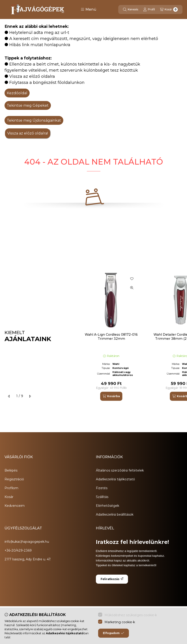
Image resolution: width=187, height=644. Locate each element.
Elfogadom (114, 633)
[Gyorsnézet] (132, 288)
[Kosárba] (111, 396)
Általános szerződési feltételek (120, 470)
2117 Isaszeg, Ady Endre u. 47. (28, 559)
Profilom (11, 488)
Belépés (11, 470)
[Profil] (149, 9)
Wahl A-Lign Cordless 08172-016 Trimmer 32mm (111, 337)
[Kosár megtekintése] (169, 9)
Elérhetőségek (108, 506)
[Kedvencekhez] (132, 279)
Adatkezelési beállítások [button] (115, 514)
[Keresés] (131, 9)
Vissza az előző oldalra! (28, 133)
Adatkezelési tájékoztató (115, 479)
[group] (131, 336)
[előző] (9, 396)
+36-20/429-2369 (18, 550)
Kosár (9, 497)
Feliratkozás (112, 579)
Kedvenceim (15, 506)
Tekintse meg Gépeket (28, 105)
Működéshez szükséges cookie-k (131, 615)
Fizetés (102, 488)
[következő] (30, 396)
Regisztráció (14, 479)
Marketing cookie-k (120, 622)
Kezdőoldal (17, 93)
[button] (89, 9)
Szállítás (102, 497)
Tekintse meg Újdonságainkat (34, 120)
